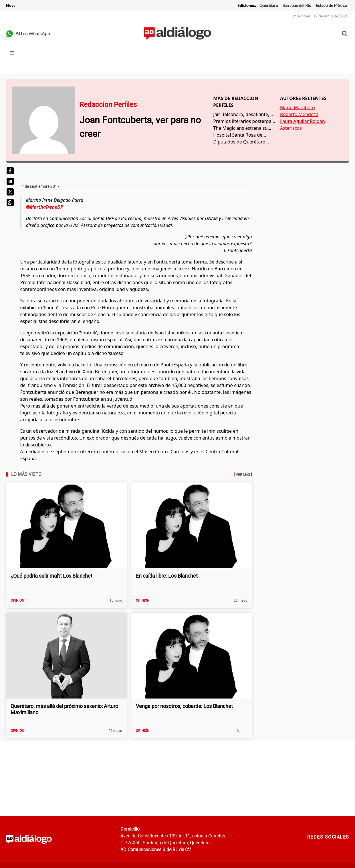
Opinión (17, 600)
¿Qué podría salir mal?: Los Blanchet (51, 576)
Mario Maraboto (298, 107)
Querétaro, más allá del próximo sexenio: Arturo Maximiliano (64, 709)
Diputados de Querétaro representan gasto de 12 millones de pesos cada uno (243, 142)
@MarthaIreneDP (45, 207)
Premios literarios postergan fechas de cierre (244, 121)
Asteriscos (291, 128)
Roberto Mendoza (299, 114)
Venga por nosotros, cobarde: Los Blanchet (184, 706)
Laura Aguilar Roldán (303, 121)
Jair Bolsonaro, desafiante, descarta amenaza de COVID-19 (241, 114)
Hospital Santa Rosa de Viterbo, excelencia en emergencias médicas (238, 135)
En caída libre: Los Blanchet (167, 576)
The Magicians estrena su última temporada (240, 128)
